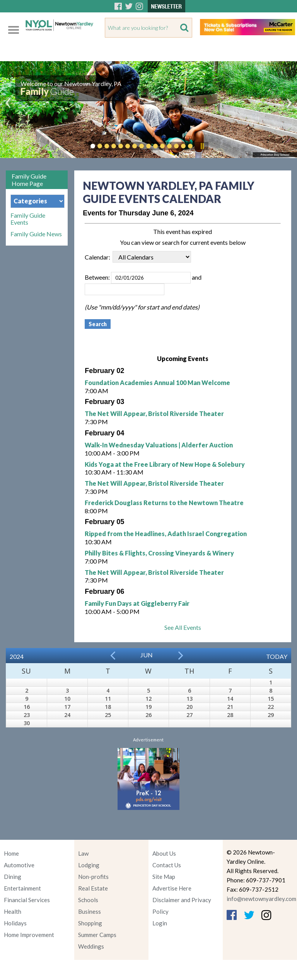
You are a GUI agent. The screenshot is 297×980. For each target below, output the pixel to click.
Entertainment (22, 888)
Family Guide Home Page (29, 180)
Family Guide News (36, 234)
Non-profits (93, 877)
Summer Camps (97, 935)
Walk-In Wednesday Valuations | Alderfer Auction (159, 445)
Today (277, 656)
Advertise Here (172, 888)
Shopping (90, 923)
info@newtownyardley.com (261, 899)
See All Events (183, 627)
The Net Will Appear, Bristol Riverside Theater (154, 413)
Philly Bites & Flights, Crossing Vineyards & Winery (159, 553)
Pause (202, 146)
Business (90, 911)
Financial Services (27, 900)
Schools (88, 900)
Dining (13, 877)
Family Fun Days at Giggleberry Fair (137, 603)
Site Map (164, 877)
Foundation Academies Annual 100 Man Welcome (157, 383)
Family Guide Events (28, 219)
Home (11, 853)
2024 (17, 656)
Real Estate (93, 888)
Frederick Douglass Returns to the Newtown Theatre (164, 503)
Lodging (89, 865)
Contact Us (167, 865)
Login (160, 923)
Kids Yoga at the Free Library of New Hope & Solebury (165, 464)
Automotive (19, 865)
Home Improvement (29, 935)
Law (83, 853)
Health (13, 911)
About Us (164, 853)
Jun (147, 655)
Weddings (91, 946)
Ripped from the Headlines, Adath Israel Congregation (166, 534)
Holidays (15, 923)
